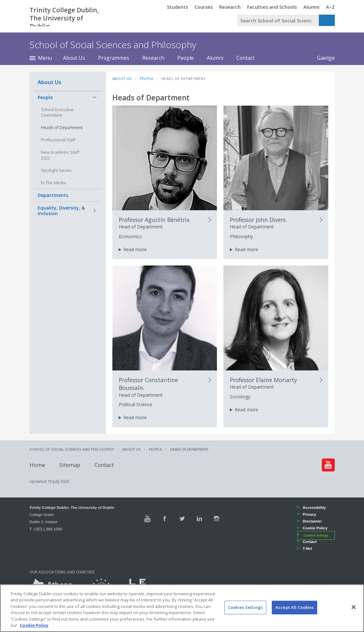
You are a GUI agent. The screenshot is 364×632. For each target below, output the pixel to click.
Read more (135, 249)
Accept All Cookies (295, 614)
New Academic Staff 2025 (60, 155)
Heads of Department (62, 128)
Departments (53, 195)
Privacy (309, 514)
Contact (245, 58)
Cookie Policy (315, 528)
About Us (74, 58)
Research (153, 58)
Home (37, 465)
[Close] (354, 614)
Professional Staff (58, 140)
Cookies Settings (316, 535)
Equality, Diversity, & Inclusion (61, 211)
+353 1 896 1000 (48, 529)
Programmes (114, 58)
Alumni (215, 58)
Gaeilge (323, 58)
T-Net (307, 548)
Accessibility (314, 507)
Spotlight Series (56, 170)
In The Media (53, 183)
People (186, 58)
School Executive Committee (57, 113)
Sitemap (70, 465)
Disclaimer (312, 521)
